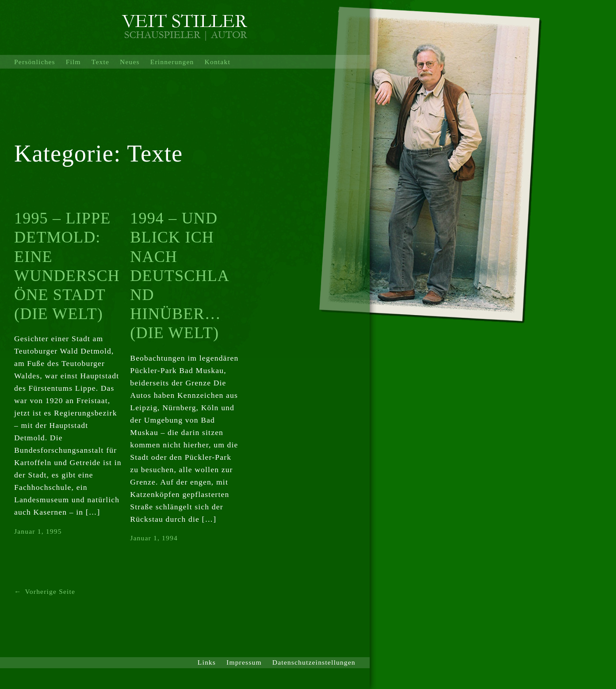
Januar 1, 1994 (154, 538)
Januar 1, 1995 (38, 531)
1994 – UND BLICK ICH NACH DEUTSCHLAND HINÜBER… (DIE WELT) (180, 275)
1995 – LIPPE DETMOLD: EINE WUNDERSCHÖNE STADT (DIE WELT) (67, 266)
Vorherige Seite (45, 592)
